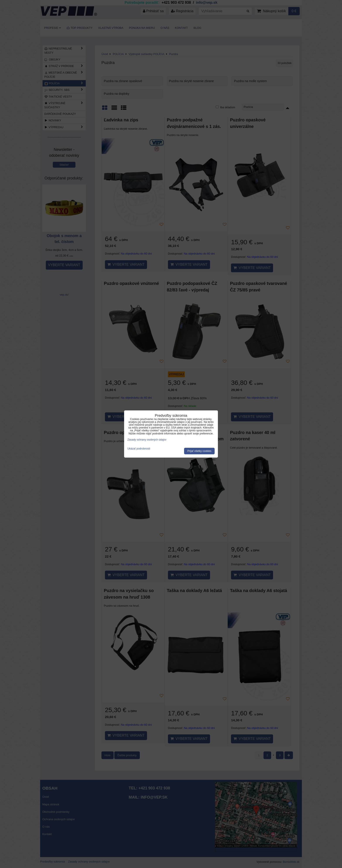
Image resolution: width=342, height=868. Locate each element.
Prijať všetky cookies (199, 451)
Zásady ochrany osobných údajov (147, 440)
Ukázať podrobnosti (139, 449)
